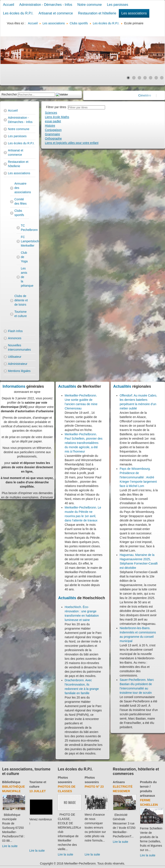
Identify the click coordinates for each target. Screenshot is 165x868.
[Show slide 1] (128, 78)
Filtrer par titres (57, 107)
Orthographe (53, 138)
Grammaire (52, 134)
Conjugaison (53, 130)
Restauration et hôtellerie (97, 13)
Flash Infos (15, 331)
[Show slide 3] (139, 78)
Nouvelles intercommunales (19, 347)
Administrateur (18, 364)
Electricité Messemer (123, 789)
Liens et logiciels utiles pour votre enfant (72, 143)
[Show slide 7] (162, 78)
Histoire (50, 126)
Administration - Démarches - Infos (46, 5)
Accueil (9, 5)
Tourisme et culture (21, 314)
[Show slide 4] (145, 78)
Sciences (51, 113)
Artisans (119, 782)
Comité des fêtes (21, 201)
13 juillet (38, 791)
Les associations (134, 13)
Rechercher (9, 94)
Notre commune (90, 5)
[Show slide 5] (151, 78)
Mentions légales (19, 371)
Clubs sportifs (19, 213)
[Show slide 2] (134, 78)
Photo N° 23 (94, 787)
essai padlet (53, 121)
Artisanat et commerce (56, 13)
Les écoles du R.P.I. (18, 13)
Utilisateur (15, 357)
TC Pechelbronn (22, 228)
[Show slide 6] (156, 78)
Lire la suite (10, 846)
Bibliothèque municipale (14, 789)
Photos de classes (67, 789)
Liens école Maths (57, 117)
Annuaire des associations (22, 188)
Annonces (15, 338)
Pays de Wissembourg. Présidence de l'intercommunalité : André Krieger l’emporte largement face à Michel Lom (138, 477)
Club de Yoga (22, 257)
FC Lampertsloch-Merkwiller (22, 241)
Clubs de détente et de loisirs (21, 300)
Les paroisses (118, 5)
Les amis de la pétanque (22, 277)
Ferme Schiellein (149, 802)
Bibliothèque (11, 782)
